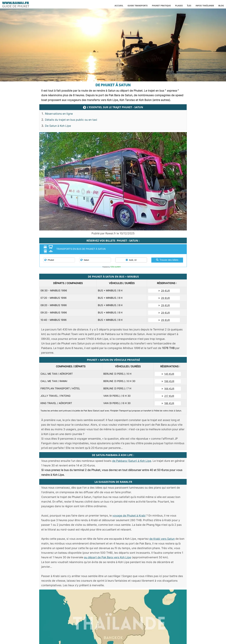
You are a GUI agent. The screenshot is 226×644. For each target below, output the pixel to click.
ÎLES (189, 6)
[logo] (16, 4)
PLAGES (179, 6)
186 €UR (168, 403)
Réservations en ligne (59, 114)
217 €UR (168, 396)
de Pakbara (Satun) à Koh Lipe (132, 461)
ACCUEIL (119, 6)
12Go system (115, 267)
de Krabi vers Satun (162, 539)
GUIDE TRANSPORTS (138, 6)
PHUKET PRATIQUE (161, 6)
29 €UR (164, 291)
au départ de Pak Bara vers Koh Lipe (108, 557)
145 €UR (168, 374)
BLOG (221, 6)
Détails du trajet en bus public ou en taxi (71, 120)
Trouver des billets (167, 260)
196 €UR (168, 381)
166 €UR (168, 389)
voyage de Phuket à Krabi (129, 516)
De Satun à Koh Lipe (58, 126)
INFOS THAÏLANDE (205, 6)
